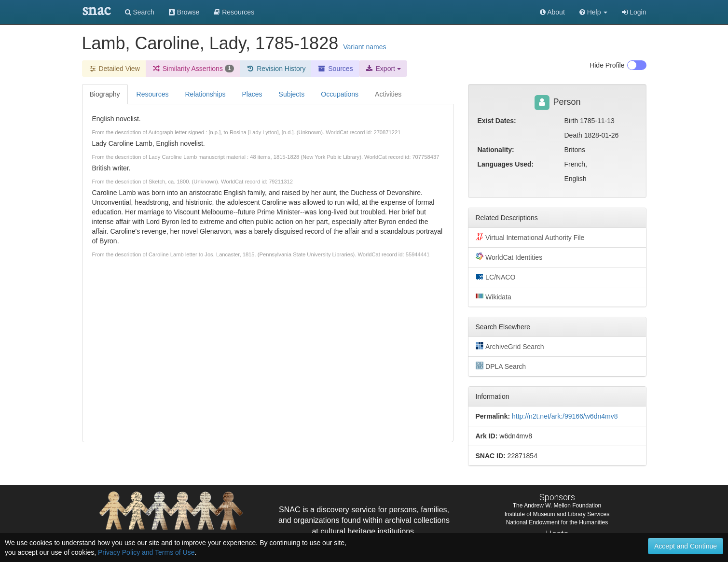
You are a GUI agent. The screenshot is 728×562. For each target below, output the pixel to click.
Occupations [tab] (340, 94)
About (552, 12)
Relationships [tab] (205, 94)
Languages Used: (506, 164)
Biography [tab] (105, 94)
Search (140, 12)
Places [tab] (252, 94)
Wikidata (494, 296)
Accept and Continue (686, 546)
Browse (184, 12)
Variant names (364, 47)
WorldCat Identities (509, 257)
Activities (388, 94)
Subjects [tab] (292, 94)
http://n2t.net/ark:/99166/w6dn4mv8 (565, 416)
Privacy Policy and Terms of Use (146, 552)
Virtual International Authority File (530, 237)
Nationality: (496, 150)
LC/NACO (496, 277)
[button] (594, 12)
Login (634, 12)
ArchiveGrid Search (510, 346)
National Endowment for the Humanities (557, 522)
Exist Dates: (497, 121)
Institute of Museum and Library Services (557, 514)
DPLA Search (501, 366)
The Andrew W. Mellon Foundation (557, 506)
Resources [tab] (153, 94)
